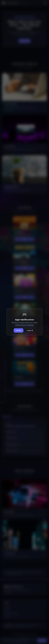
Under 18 (30, 330)
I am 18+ (19, 330)
